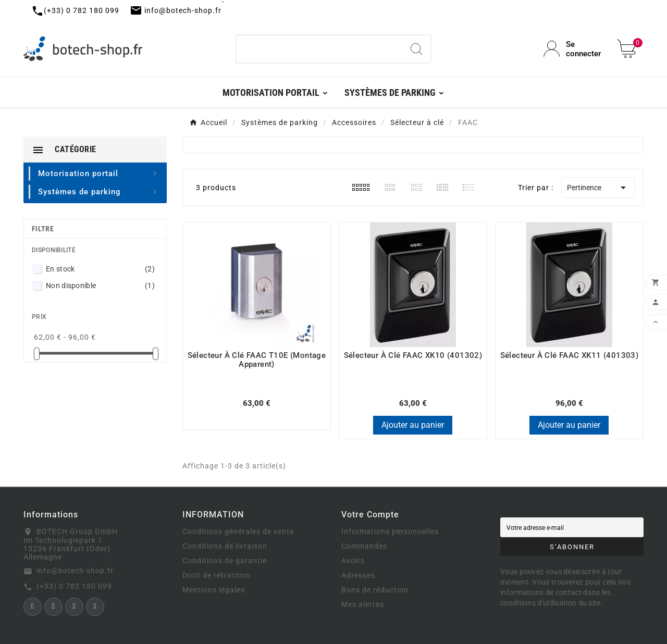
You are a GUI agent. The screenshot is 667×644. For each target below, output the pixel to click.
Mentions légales (214, 590)
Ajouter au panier (413, 425)
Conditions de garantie (225, 561)
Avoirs (353, 561)
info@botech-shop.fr (75, 571)
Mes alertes (363, 604)
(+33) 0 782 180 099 (74, 586)
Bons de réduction (375, 590)
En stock (100, 269)
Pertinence (598, 188)
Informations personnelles (390, 531)
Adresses (358, 575)
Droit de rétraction (217, 575)
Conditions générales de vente (238, 531)
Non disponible (100, 286)
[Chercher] (320, 49)
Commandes (364, 546)
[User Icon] (574, 49)
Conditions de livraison (225, 546)
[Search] (416, 49)
